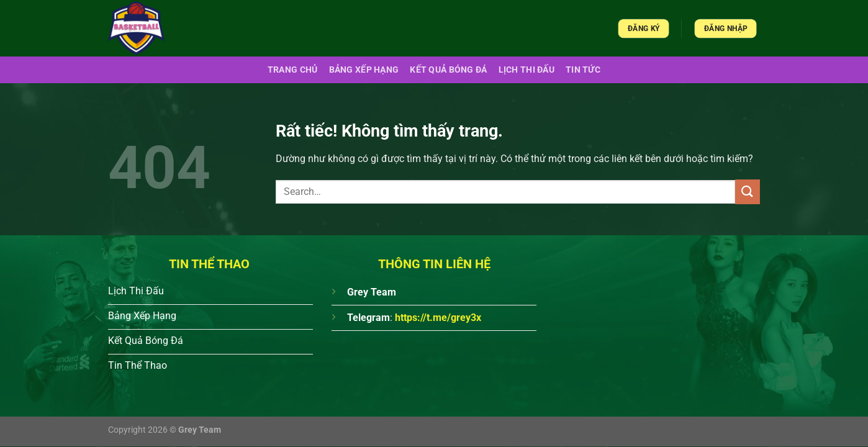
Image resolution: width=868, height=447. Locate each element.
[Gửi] (748, 192)
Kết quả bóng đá (448, 70)
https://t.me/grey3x (438, 318)
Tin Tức (583, 70)
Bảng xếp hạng (364, 70)
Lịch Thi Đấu (527, 70)
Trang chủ (293, 70)
